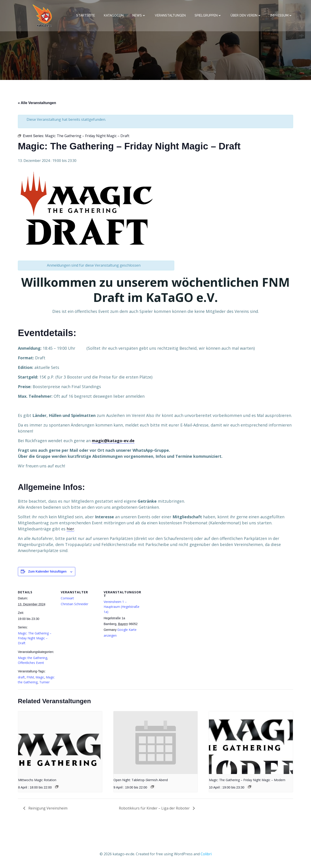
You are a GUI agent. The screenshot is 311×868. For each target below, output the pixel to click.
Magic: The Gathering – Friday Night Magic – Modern (247, 781)
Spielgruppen (209, 16)
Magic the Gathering (33, 659)
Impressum (282, 16)
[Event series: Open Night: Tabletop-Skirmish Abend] (152, 788)
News (140, 16)
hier (70, 530)
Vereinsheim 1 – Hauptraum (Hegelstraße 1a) (122, 608)
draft (21, 678)
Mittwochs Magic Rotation (37, 781)
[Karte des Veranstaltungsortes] (170, 615)
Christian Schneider (75, 605)
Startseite (86, 16)
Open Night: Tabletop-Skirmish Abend (141, 781)
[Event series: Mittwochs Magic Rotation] (57, 788)
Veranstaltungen (171, 16)
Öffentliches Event (31, 664)
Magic (40, 678)
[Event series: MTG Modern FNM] (250, 788)
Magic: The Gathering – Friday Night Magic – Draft (35, 639)
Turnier (44, 683)
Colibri (206, 855)
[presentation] (60, 744)
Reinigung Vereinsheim (47, 809)
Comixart (67, 599)
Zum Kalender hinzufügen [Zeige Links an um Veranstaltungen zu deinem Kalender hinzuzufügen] (47, 573)
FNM (30, 678)
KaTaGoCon (114, 16)
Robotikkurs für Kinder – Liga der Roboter (155, 809)
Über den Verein (247, 16)
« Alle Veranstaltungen (37, 104)
